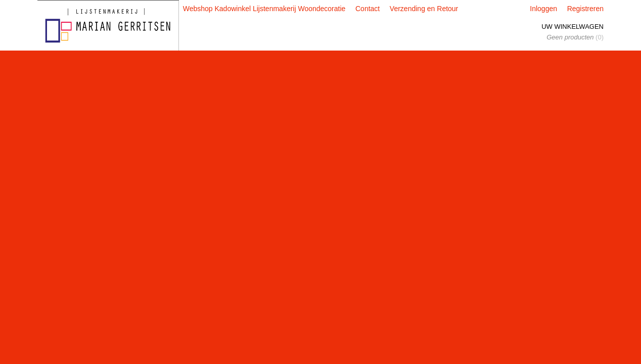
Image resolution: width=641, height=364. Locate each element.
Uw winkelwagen (573, 27)
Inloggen (543, 9)
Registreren (585, 9)
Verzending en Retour (424, 9)
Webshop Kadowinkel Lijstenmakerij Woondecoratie (264, 9)
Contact (368, 9)
